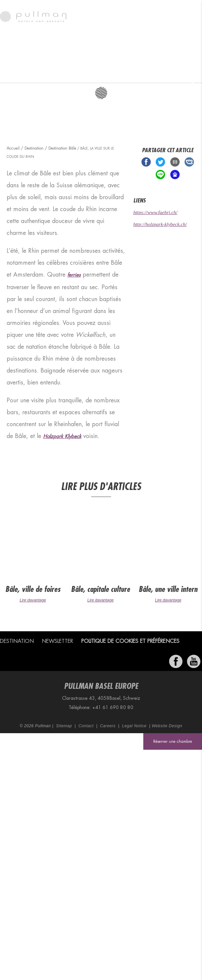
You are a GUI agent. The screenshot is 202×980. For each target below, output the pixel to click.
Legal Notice (134, 726)
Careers (108, 726)
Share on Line (160, 175)
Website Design (167, 726)
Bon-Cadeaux (189, 74)
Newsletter (57, 641)
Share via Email (175, 162)
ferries (74, 275)
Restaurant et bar (104, 74)
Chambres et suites (73, 74)
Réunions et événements (136, 74)
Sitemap (64, 726)
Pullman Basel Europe (13, 74)
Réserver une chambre (173, 741)
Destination (42, 74)
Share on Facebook (146, 162)
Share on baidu (175, 175)
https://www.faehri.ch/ (155, 212)
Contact (86, 726)
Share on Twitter (160, 162)
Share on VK (189, 162)
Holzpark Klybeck (62, 437)
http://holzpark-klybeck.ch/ (160, 224)
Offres (164, 74)
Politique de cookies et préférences (130, 641)
